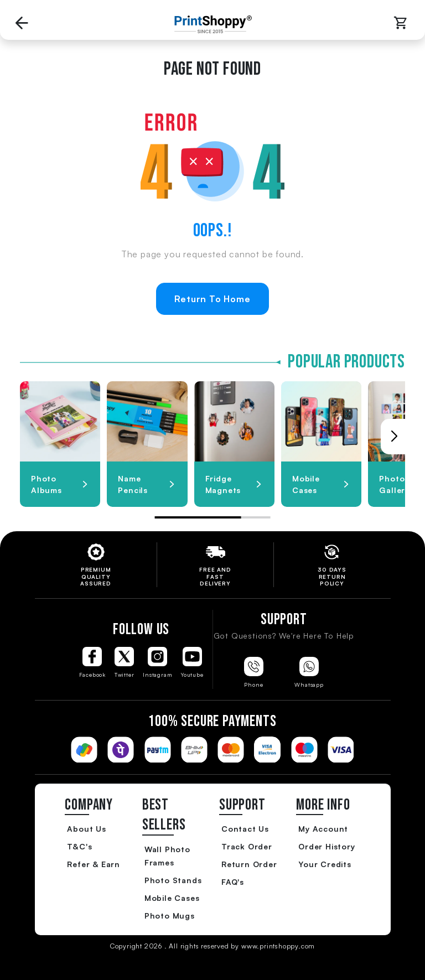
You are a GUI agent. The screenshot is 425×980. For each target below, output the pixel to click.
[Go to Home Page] (210, 24)
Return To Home (212, 299)
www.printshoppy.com (278, 946)
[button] (394, 437)
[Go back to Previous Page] (22, 24)
